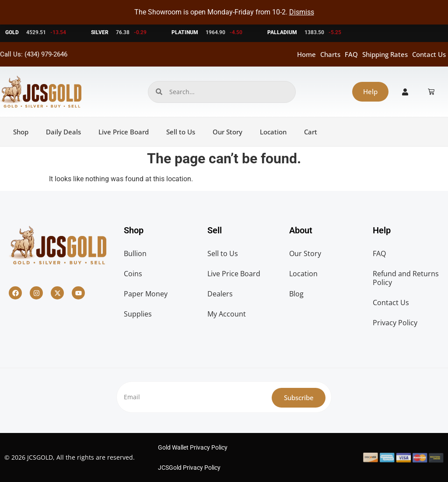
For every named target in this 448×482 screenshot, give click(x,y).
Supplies (138, 314)
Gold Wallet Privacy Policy (193, 447)
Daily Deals (63, 132)
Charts (330, 54)
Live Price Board (124, 132)
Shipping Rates (385, 54)
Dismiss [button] (302, 12)
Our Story (227, 132)
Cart (311, 132)
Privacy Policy (395, 323)
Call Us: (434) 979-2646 (34, 54)
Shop (21, 132)
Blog (296, 294)
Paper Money (146, 294)
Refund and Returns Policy (406, 278)
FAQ (351, 54)
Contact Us (429, 54)
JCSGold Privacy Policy (189, 468)
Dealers (220, 294)
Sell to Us (181, 132)
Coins (133, 274)
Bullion (135, 253)
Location (273, 132)
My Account (227, 314)
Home (306, 54)
